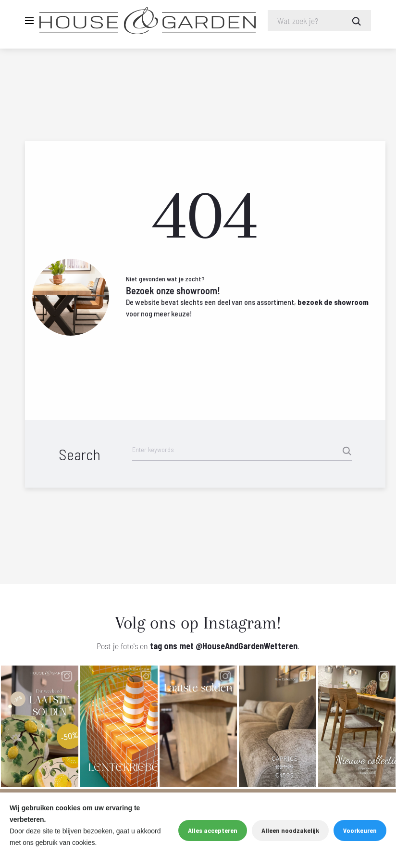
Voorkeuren (360, 830)
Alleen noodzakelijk (290, 830)
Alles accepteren (213, 830)
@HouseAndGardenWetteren (247, 649)
